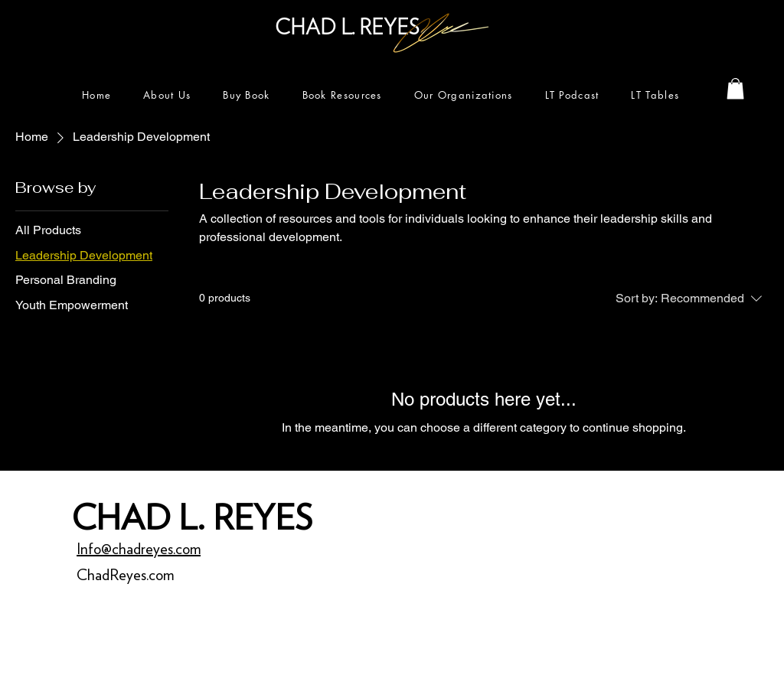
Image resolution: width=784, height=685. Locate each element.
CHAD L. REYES (192, 517)
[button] (735, 88)
